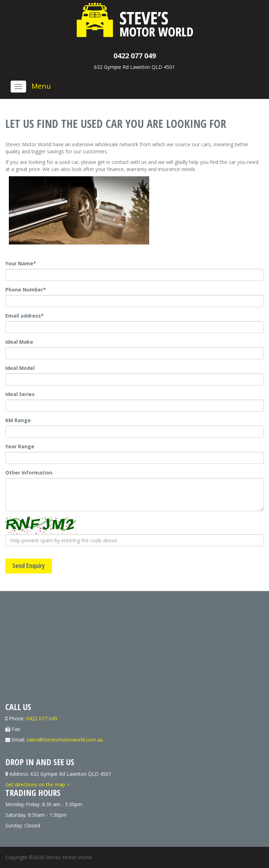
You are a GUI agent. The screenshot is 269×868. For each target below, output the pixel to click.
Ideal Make (19, 342)
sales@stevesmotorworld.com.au (65, 740)
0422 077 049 (135, 56)
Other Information (29, 473)
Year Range (20, 446)
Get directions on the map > (37, 784)
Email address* (25, 316)
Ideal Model (20, 368)
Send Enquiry (29, 566)
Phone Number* (26, 290)
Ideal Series (20, 394)
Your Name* (21, 263)
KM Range (18, 420)
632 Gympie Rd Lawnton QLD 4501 (134, 67)
